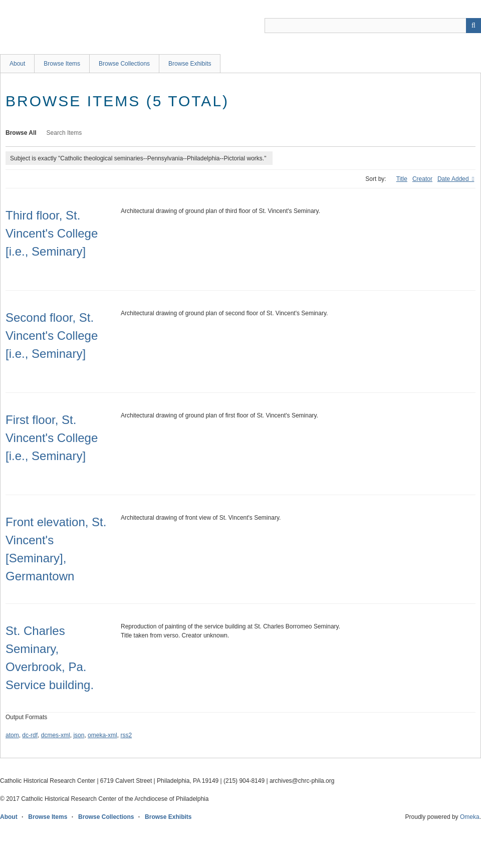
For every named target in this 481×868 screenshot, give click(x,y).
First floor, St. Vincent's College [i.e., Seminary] (52, 438)
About (17, 64)
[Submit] (473, 26)
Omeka (470, 817)
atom (12, 735)
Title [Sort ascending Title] (402, 179)
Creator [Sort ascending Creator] (422, 179)
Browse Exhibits (190, 64)
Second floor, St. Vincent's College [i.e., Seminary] (52, 336)
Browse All (21, 133)
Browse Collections (124, 64)
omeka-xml (102, 735)
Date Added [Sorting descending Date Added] (454, 179)
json (79, 735)
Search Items (64, 133)
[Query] (373, 26)
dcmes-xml (56, 735)
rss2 (126, 735)
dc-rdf (30, 735)
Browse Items (62, 64)
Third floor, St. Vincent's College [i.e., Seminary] (52, 233)
